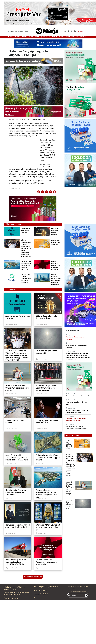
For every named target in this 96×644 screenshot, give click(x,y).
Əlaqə (27, 31)
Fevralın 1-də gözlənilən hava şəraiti (77, 396)
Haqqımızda (11, 31)
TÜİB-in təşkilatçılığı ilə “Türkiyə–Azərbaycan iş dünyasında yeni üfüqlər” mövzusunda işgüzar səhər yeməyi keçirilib (26, 248)
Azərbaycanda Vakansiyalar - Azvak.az (26, 230)
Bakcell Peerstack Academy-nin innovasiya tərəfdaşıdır (55, 265)
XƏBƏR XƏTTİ (70, 37)
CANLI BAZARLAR (81, 37)
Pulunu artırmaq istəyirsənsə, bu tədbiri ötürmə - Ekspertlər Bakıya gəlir (26, 265)
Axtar (81, 31)
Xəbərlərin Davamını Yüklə (33, 577)
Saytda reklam (20, 31)
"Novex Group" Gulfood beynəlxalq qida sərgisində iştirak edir (26, 278)
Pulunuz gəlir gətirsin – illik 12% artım (56, 242)
